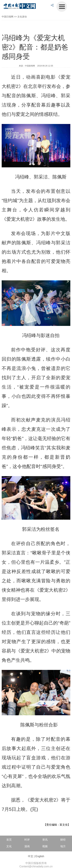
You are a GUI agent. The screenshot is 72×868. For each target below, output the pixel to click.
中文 (31, 856)
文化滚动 (22, 17)
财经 (63, 840)
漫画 (27, 846)
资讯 (45, 840)
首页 (9, 840)
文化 (9, 846)
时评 (27, 840)
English (40, 856)
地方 (63, 846)
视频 (45, 846)
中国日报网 (8, 17)
